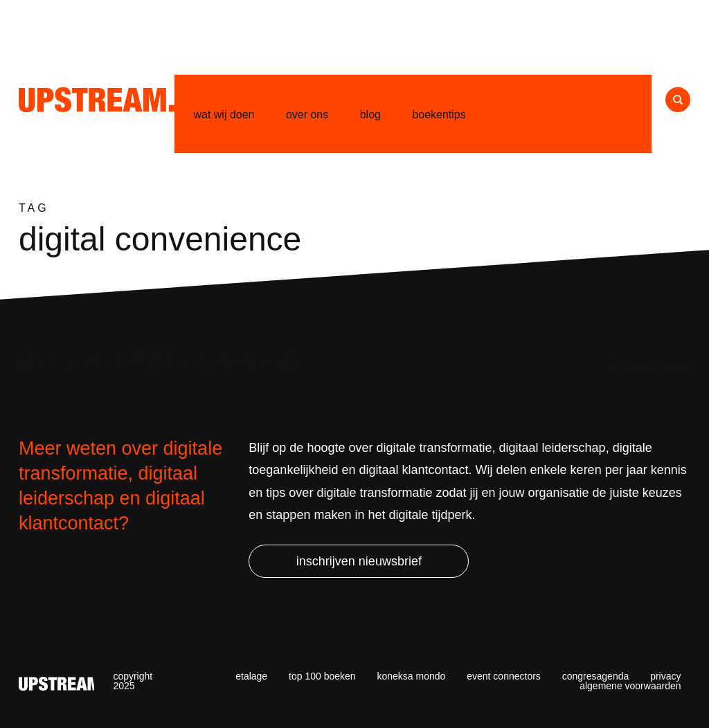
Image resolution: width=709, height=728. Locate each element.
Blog (370, 115)
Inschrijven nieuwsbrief (359, 561)
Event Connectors (504, 676)
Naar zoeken (678, 100)
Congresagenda (596, 676)
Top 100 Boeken (322, 676)
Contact (515, 115)
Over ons (307, 115)
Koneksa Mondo (411, 676)
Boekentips (439, 115)
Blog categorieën (649, 362)
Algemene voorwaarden (630, 686)
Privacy (665, 676)
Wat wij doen (224, 115)
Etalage (251, 676)
